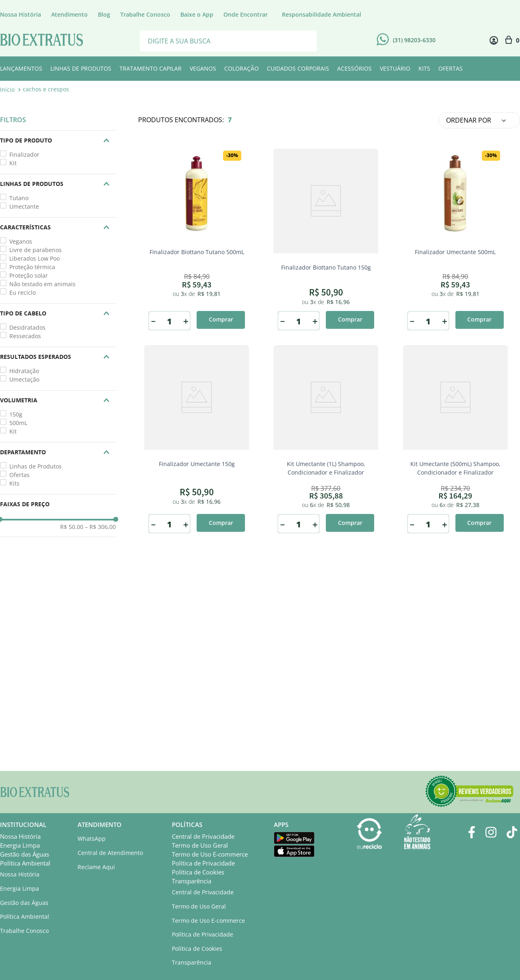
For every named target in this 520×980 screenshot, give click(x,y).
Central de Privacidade (203, 836)
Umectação (24, 379)
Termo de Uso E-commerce (210, 854)
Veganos (21, 241)
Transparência (192, 881)
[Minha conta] (494, 40)
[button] (58, 140)
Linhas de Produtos (36, 466)
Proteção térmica (32, 267)
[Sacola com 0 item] (512, 40)
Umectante (24, 206)
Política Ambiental (25, 863)
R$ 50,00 (72, 527)
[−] (153, 322)
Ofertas (19, 475)
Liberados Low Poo (35, 258)
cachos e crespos (46, 89)
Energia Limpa (20, 845)
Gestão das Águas (25, 854)
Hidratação (24, 371)
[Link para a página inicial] (8, 90)
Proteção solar (29, 275)
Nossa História (20, 836)
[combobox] (228, 40)
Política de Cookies (198, 872)
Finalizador (24, 154)
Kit (13, 163)
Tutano (19, 198)
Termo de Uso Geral (200, 845)
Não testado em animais (42, 284)
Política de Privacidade (203, 863)
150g (16, 414)
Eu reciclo (23, 292)
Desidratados (27, 327)
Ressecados (25, 336)
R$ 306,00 (100, 527)
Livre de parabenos (36, 250)
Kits (14, 483)
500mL (18, 423)
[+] (186, 322)
